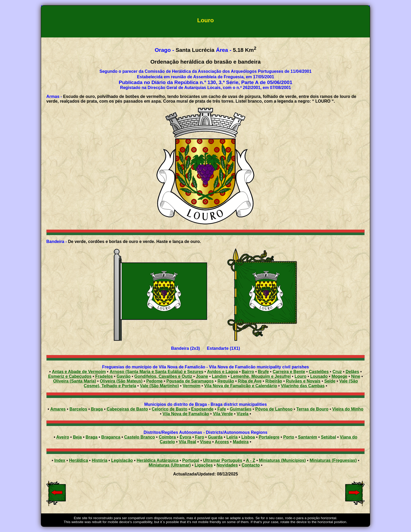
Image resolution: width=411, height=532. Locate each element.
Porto (289, 437)
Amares (58, 409)
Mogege (339, 376)
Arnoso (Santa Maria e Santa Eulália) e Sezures (156, 372)
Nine (356, 376)
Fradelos (104, 376)
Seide (330, 381)
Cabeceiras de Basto (127, 409)
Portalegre (269, 437)
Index (60, 460)
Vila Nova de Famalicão (186, 414)
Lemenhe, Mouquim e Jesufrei (261, 376)
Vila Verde (223, 414)
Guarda (215, 437)
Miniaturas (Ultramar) (170, 465)
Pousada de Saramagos (190, 381)
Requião (226, 381)
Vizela (243, 414)
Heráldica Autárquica (157, 460)
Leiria (232, 437)
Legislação (122, 460)
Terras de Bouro (312, 409)
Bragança (111, 437)
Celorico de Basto (170, 409)
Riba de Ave (250, 381)
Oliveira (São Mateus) (121, 381)
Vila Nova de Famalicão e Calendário (241, 386)
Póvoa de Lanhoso (274, 409)
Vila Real (187, 442)
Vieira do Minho (348, 409)
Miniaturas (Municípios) (282, 460)
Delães (352, 372)
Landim (219, 376)
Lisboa (248, 437)
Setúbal (328, 437)
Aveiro (63, 437)
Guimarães (241, 409)
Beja (77, 437)
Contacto (251, 465)
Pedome (154, 381)
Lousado (319, 376)
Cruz (337, 372)
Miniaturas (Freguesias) (333, 460)
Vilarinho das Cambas (303, 386)
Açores (222, 442)
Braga (97, 409)
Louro (301, 376)
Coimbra (167, 437)
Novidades (227, 465)
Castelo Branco (140, 437)
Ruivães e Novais (303, 381)
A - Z (251, 460)
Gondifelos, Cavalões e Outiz (163, 376)
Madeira (241, 442)
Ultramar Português (223, 460)
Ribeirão (274, 381)
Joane (202, 376)
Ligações (204, 465)
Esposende (202, 409)
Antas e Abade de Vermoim (79, 372)
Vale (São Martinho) (159, 386)
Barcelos (78, 409)
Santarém (308, 437)
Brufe (263, 372)
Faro (200, 437)
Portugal (191, 460)
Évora (185, 437)
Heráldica (78, 460)
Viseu (206, 442)
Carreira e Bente (289, 372)
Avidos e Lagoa (223, 372)
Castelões (319, 372)
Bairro (248, 372)
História (100, 460)
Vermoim (192, 386)
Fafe (222, 409)
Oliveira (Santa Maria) (75, 381)
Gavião (124, 376)
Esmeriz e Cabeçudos (70, 376)
